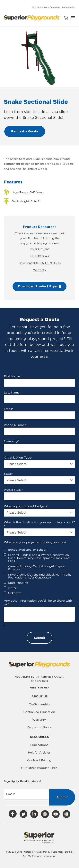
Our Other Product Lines (39, 768)
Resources (40, 737)
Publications (39, 745)
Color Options (39, 249)
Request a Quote (39, 727)
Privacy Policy (42, 852)
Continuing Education (39, 712)
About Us (40, 697)
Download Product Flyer (39, 286)
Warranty (40, 270)
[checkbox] (39, 571)
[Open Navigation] (73, 18)
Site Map (58, 852)
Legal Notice (24, 852)
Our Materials (40, 256)
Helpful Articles (39, 753)
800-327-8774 (69, 7)
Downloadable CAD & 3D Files (40, 263)
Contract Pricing (39, 760)
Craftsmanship (39, 704)
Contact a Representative (46, 7)
